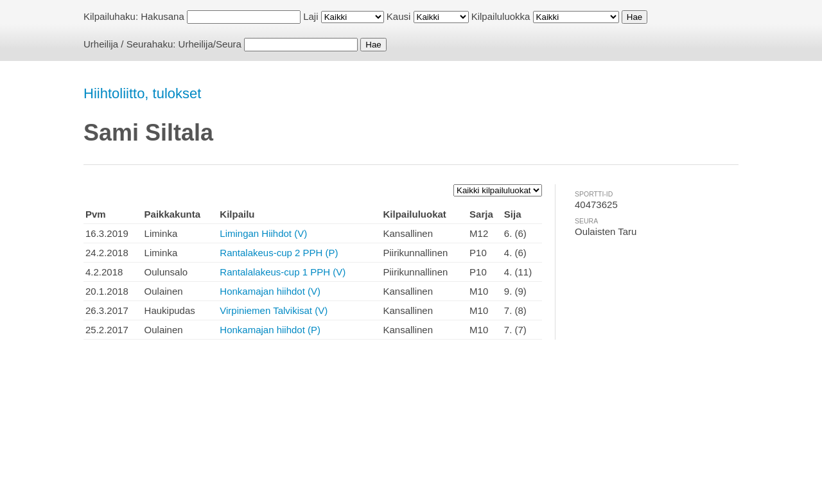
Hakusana (162, 16)
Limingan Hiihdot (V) (263, 233)
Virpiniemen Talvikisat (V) (274, 310)
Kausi (399, 16)
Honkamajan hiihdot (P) (270, 330)
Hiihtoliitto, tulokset (142, 93)
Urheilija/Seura (210, 44)
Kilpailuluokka (501, 16)
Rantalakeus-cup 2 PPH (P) (279, 253)
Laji (310, 16)
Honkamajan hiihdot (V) (270, 291)
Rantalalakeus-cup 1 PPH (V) (283, 272)
